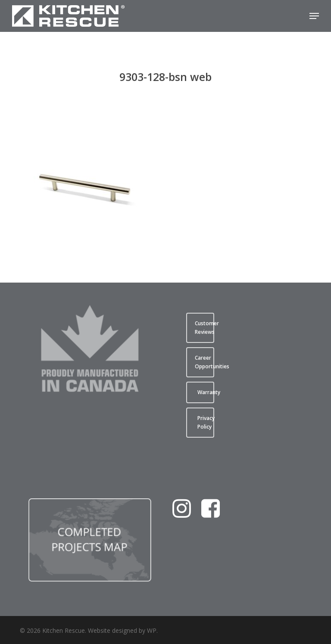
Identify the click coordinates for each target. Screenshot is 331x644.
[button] (314, 16)
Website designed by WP (122, 630)
